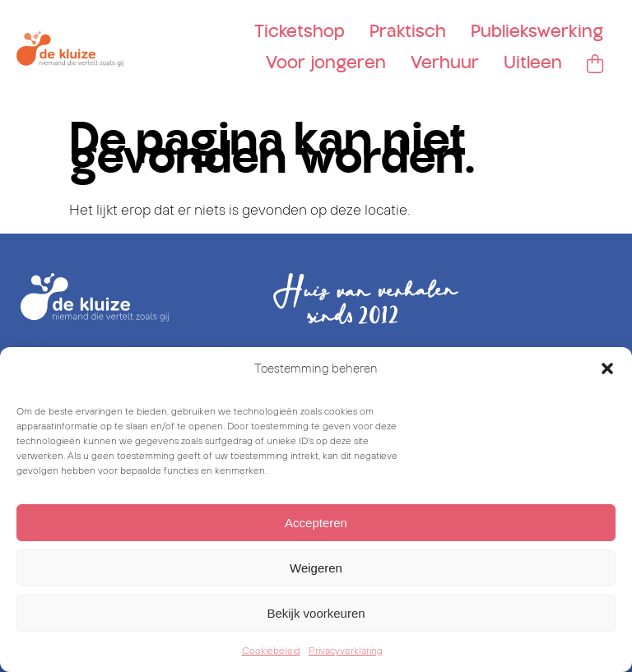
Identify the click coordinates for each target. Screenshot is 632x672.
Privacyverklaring (346, 650)
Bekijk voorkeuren (316, 613)
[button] (607, 368)
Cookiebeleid (271, 650)
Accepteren (316, 523)
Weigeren (316, 568)
